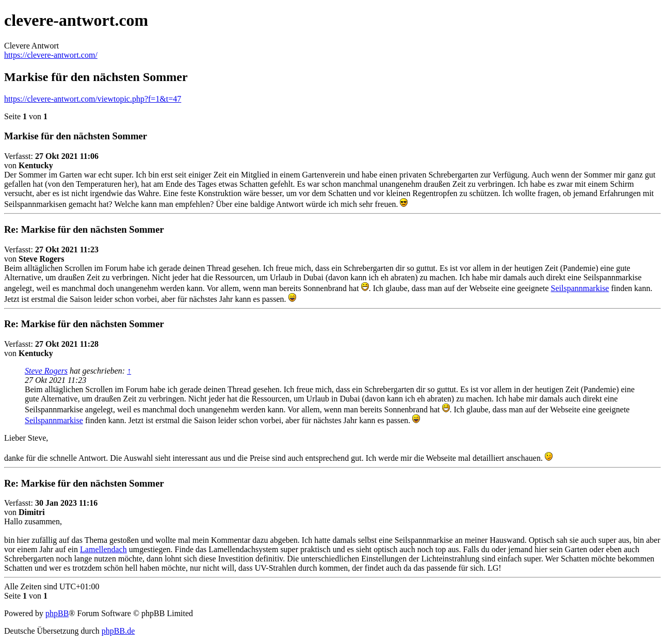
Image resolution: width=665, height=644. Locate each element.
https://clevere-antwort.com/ (51, 55)
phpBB (57, 613)
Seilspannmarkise (580, 288)
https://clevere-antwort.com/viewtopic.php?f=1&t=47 (93, 99)
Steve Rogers (46, 371)
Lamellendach (103, 549)
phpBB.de (118, 631)
